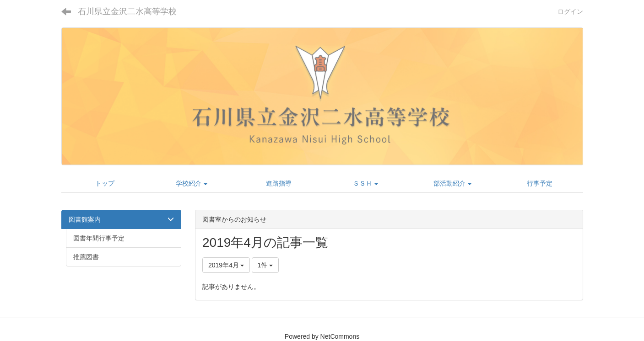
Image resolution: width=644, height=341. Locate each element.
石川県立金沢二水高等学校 (127, 11)
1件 (265, 265)
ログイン (570, 11)
